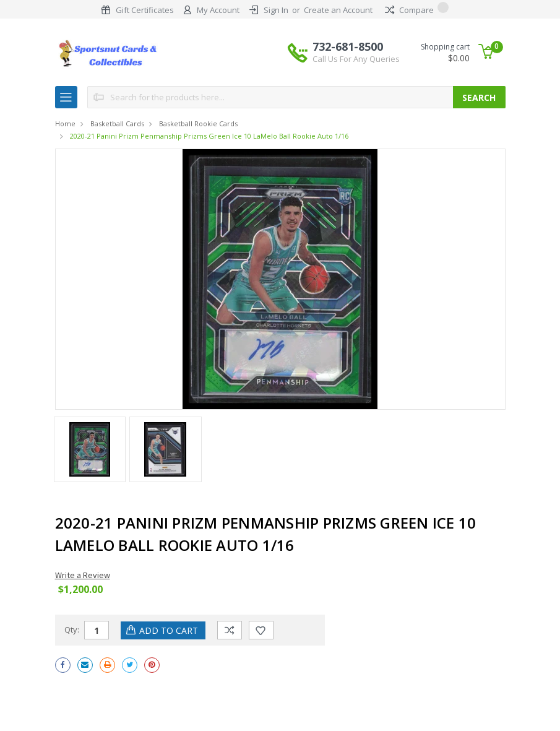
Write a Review (83, 575)
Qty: (72, 629)
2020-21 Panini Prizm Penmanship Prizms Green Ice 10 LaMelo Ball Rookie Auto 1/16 (209, 136)
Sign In (276, 10)
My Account (218, 10)
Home (65, 123)
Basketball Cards (117, 123)
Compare (417, 10)
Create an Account (338, 10)
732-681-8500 (356, 52)
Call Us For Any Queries (356, 59)
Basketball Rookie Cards (198, 123)
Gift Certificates (145, 10)
